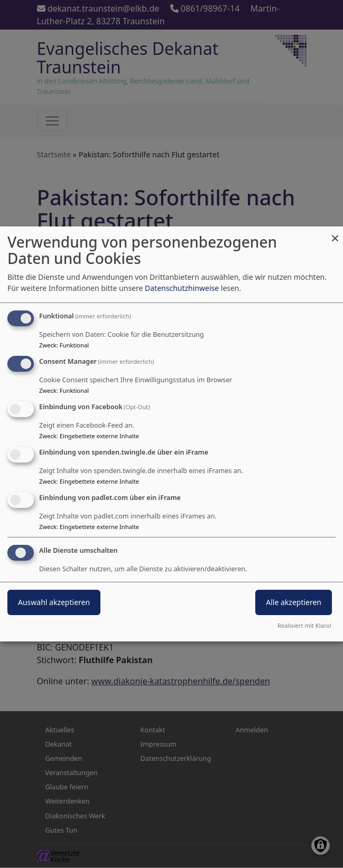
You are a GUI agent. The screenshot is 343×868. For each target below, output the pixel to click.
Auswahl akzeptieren (54, 602)
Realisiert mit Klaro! (304, 625)
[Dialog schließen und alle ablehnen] (335, 233)
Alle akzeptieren (294, 602)
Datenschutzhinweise (182, 288)
